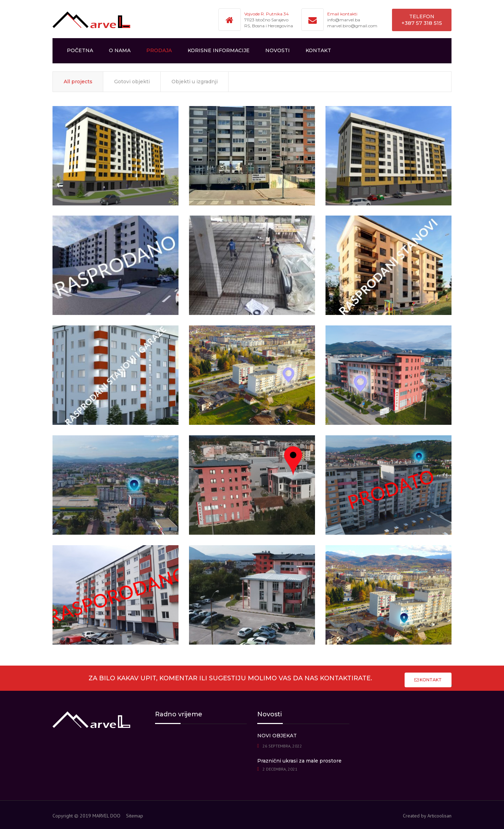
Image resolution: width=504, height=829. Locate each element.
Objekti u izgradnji (195, 82)
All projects (78, 82)
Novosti (278, 50)
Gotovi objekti (132, 82)
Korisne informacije (219, 50)
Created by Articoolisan (427, 816)
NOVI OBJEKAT (277, 736)
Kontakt (318, 50)
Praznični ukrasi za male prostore (299, 761)
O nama (120, 50)
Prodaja (159, 50)
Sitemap (135, 816)
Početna (80, 50)
